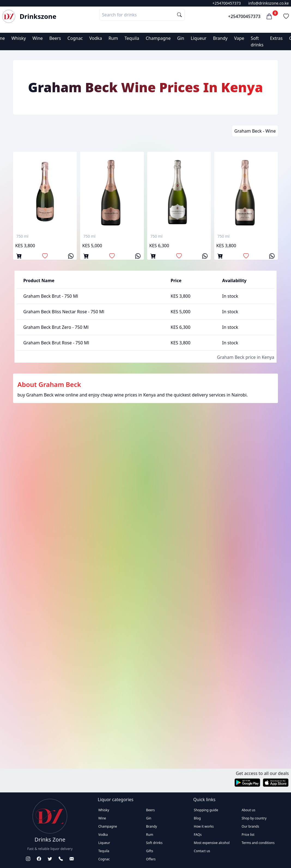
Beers (55, 38)
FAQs (198, 835)
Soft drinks (154, 843)
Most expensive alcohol (212, 843)
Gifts (150, 851)
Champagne (158, 38)
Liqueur (199, 38)
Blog (197, 818)
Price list (248, 835)
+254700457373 (227, 3)
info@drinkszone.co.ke (269, 3)
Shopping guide (206, 810)
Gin (181, 38)
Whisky (19, 38)
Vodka (96, 38)
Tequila (132, 38)
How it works (204, 826)
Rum (113, 38)
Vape (239, 38)
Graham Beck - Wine (255, 131)
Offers (151, 859)
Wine (38, 38)
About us (248, 810)
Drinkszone (38, 16)
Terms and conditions (258, 843)
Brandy (220, 38)
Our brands (250, 826)
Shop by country (254, 818)
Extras (276, 38)
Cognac (75, 38)
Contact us (202, 851)
